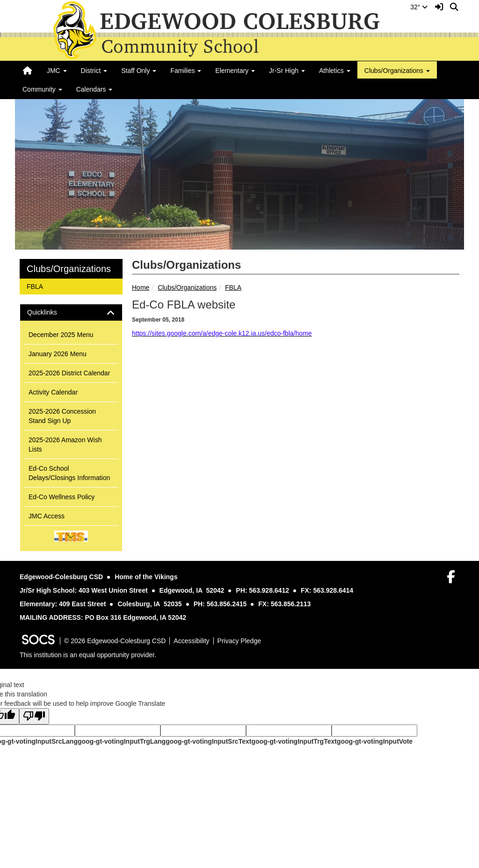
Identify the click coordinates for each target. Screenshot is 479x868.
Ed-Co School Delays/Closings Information (69, 473)
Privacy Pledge (239, 641)
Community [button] (42, 89)
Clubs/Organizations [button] (397, 71)
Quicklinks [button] (50, 312)
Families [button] (186, 71)
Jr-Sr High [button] (287, 71)
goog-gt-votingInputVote (375, 741)
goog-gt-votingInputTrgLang (122, 741)
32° (419, 7)
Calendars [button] (94, 89)
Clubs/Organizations (187, 287)
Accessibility (191, 641)
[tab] (71, 312)
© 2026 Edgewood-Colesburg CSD (115, 641)
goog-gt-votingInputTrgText (294, 741)
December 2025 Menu (61, 335)
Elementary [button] (235, 71)
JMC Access (47, 516)
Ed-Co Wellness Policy (62, 497)
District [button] (94, 71)
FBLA (233, 287)
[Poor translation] (34, 716)
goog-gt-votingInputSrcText (208, 741)
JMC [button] (57, 71)
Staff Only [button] (139, 71)
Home (141, 287)
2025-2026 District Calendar (69, 373)
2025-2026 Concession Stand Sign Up (62, 416)
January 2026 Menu (58, 354)
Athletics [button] (335, 71)
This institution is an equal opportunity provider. (88, 655)
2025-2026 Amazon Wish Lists (65, 445)
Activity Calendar (53, 392)
